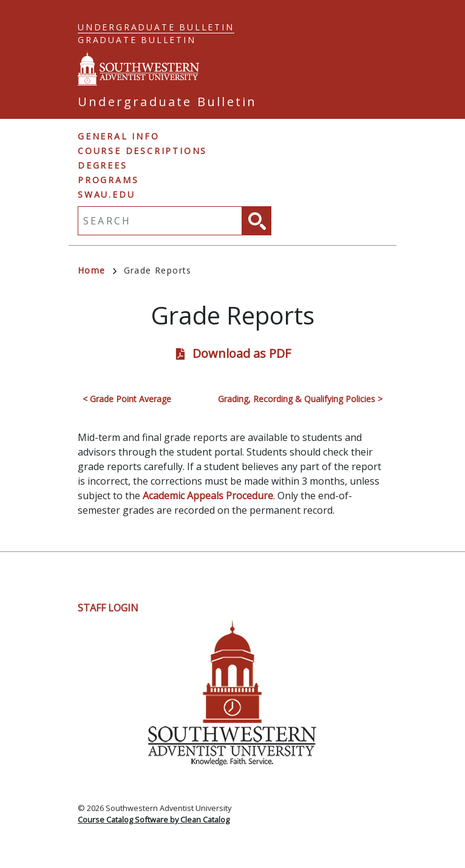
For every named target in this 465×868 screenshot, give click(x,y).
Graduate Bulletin (137, 40)
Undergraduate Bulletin (156, 27)
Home (97, 270)
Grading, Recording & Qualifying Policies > (300, 399)
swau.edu (106, 194)
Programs (108, 180)
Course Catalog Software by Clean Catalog (154, 819)
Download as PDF (242, 353)
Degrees (103, 165)
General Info (119, 136)
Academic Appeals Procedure (208, 496)
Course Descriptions (142, 151)
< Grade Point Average (127, 399)
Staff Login (108, 608)
